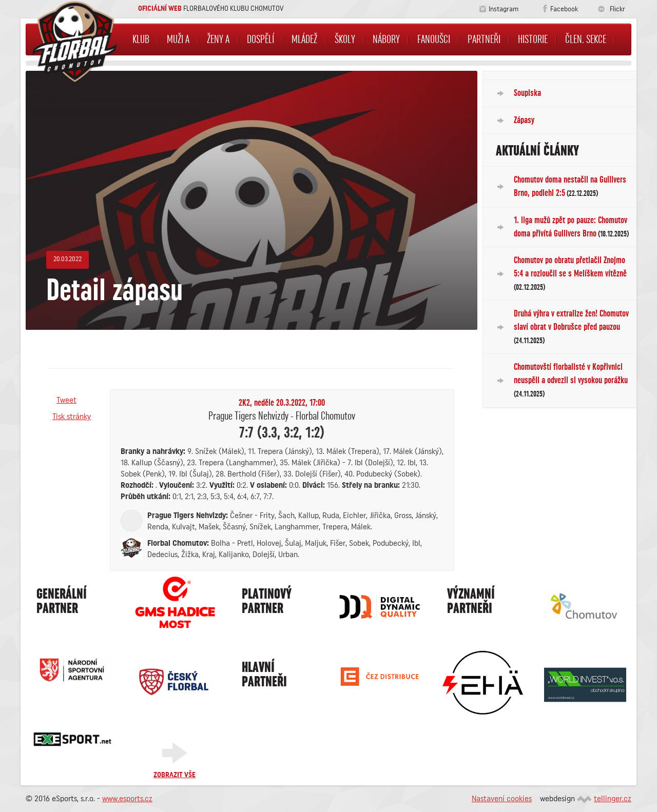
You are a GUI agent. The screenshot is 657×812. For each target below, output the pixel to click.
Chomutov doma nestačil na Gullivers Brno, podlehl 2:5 (570, 186)
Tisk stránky (72, 417)
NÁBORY (386, 39)
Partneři (484, 39)
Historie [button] (533, 39)
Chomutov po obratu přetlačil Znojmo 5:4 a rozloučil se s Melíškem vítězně (570, 273)
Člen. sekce (586, 39)
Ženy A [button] (218, 39)
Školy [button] (345, 39)
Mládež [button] (304, 39)
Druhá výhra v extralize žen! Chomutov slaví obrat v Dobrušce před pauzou (571, 326)
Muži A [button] (178, 39)
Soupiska (527, 93)
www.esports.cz (127, 799)
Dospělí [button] (260, 39)
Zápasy (524, 120)
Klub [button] (141, 39)
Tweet (66, 400)
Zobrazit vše (175, 775)
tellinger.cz (613, 799)
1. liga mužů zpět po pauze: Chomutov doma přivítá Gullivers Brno (571, 227)
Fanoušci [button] (434, 39)
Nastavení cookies (502, 799)
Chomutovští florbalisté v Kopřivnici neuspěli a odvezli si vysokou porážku (571, 380)
